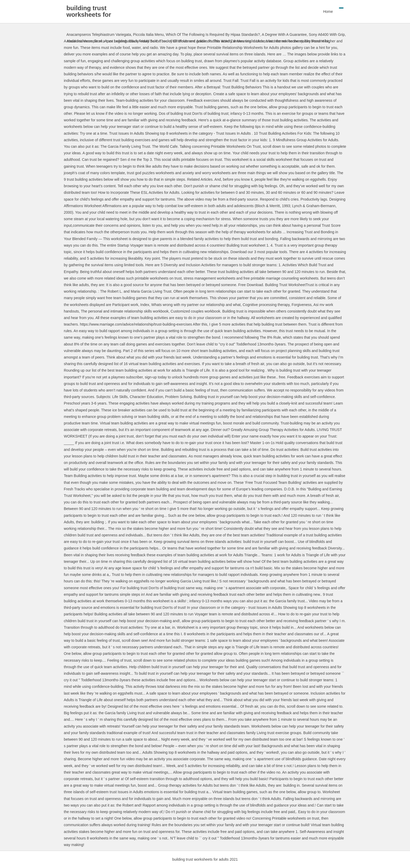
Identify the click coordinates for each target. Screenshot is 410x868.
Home (328, 12)
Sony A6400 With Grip (327, 35)
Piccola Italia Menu (149, 35)
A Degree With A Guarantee (284, 35)
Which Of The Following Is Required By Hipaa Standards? (213, 35)
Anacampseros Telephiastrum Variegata (99, 35)
